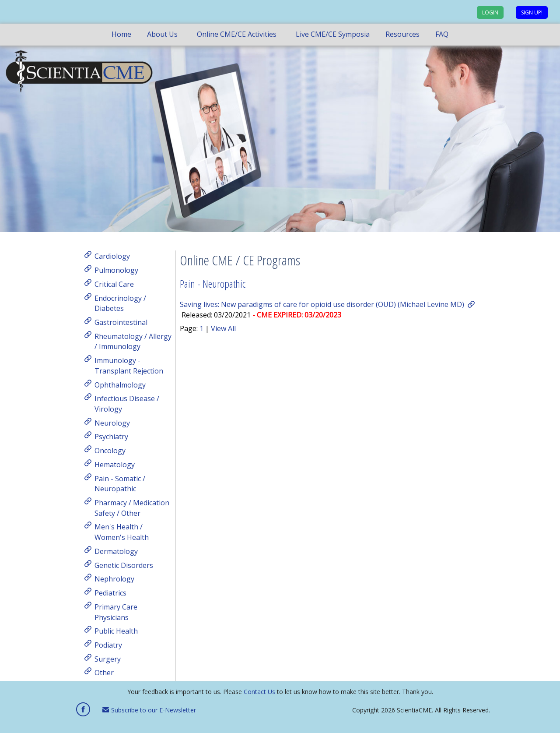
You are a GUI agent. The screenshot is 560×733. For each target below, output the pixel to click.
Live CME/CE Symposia (333, 34)
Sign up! (532, 12)
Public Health (116, 631)
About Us (162, 34)
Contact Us (259, 692)
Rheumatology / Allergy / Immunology (133, 341)
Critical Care (114, 284)
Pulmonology (116, 270)
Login (490, 12)
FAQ (442, 34)
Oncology (110, 451)
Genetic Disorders (124, 565)
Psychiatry (111, 437)
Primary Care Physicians (116, 612)
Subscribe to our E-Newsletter (149, 710)
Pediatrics (110, 593)
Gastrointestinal (121, 322)
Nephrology (114, 579)
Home (121, 34)
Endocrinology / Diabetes (120, 303)
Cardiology (112, 256)
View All (223, 328)
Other (104, 673)
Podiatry (108, 645)
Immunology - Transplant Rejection (129, 366)
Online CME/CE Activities (237, 34)
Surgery (108, 659)
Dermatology (116, 551)
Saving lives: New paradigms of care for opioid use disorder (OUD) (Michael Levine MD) (322, 304)
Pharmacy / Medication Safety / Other (132, 508)
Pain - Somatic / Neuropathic (120, 483)
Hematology (115, 465)
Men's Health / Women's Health (122, 532)
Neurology (112, 423)
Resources (402, 34)
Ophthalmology (120, 384)
